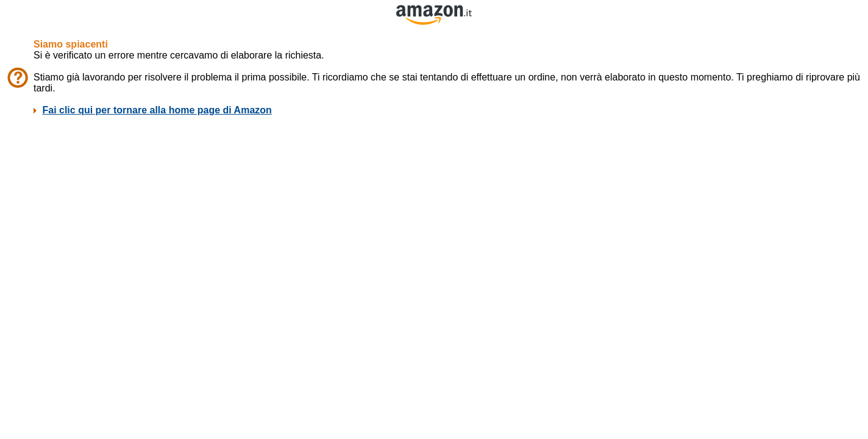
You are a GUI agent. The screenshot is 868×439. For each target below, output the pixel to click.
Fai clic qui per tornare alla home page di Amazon (157, 110)
